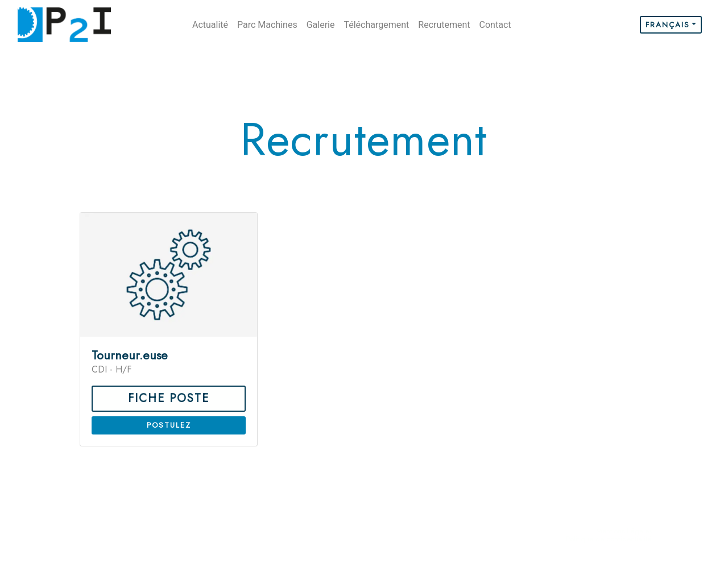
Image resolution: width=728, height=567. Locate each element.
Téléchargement (376, 25)
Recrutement (444, 25)
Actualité (210, 25)
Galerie (321, 25)
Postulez (169, 425)
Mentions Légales (624, 531)
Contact (495, 25)
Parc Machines (267, 25)
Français (668, 25)
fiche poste (169, 398)
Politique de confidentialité (609, 539)
